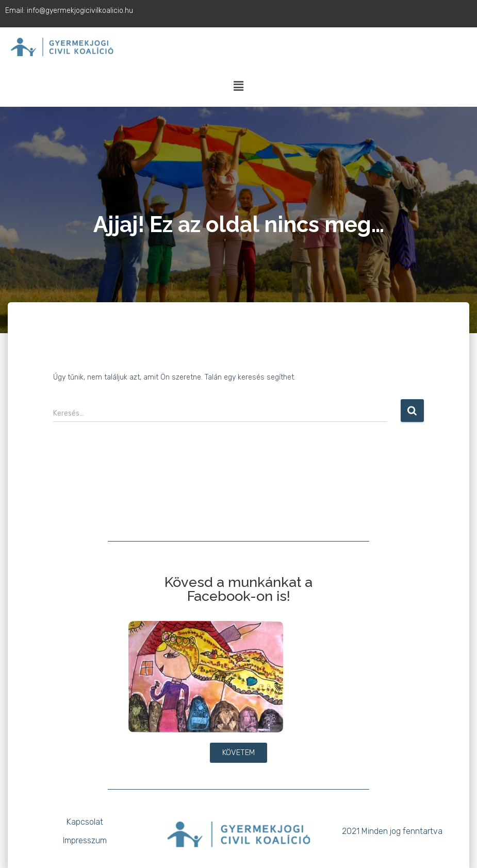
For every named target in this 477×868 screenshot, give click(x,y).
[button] (238, 87)
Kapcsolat (85, 822)
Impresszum (85, 840)
